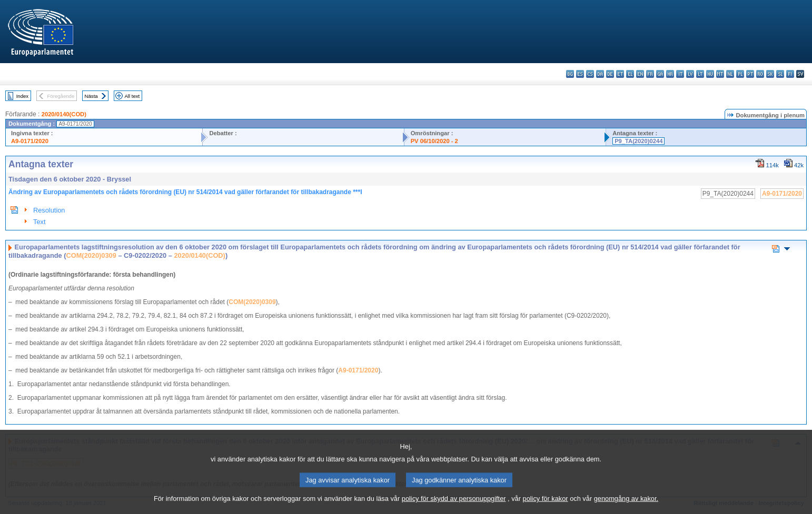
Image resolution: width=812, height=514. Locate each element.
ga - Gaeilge (660, 74)
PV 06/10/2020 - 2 (434, 141)
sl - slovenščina (780, 74)
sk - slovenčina (770, 74)
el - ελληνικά (630, 74)
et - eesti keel (620, 74)
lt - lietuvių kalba (700, 74)
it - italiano (680, 74)
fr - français (650, 74)
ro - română (760, 74)
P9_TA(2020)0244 (638, 141)
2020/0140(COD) (64, 114)
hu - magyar (710, 74)
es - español (580, 74)
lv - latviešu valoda (690, 74)
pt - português (750, 74)
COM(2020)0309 (91, 255)
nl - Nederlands (730, 74)
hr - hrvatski (670, 74)
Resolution (49, 210)
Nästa (91, 96)
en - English (640, 74)
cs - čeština (590, 74)
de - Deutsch (610, 74)
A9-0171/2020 (30, 141)
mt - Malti (720, 74)
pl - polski (740, 74)
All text (132, 96)
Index (22, 96)
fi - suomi (790, 74)
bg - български (570, 74)
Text (39, 222)
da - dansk (600, 74)
